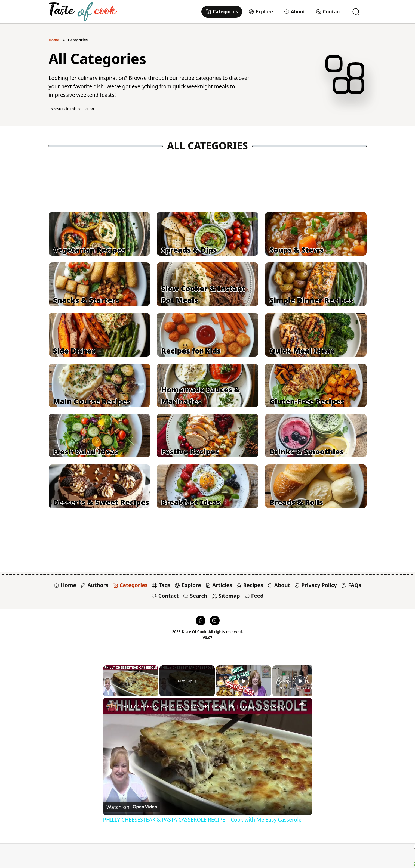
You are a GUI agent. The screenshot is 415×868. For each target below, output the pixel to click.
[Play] (244, 681)
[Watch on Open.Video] (132, 807)
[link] (112, 706)
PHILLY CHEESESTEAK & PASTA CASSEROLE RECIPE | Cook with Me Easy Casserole (207, 706)
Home (54, 40)
